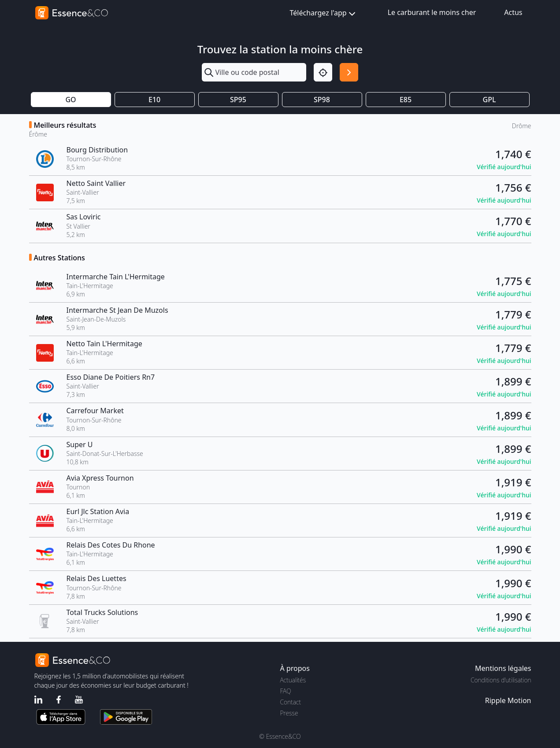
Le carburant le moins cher (432, 12)
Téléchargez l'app (324, 13)
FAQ (286, 691)
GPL (490, 100)
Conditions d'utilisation (501, 680)
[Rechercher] (349, 72)
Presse (289, 713)
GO (70, 100)
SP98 (322, 100)
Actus (513, 12)
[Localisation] (323, 72)
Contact (291, 702)
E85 (406, 100)
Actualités (293, 680)
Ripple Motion (508, 700)
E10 (154, 100)
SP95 (238, 100)
